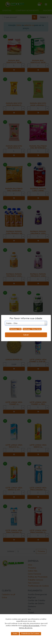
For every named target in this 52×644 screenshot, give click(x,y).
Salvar (26, 335)
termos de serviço (26, 628)
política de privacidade (31, 626)
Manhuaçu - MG (15, 329)
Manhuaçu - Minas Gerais (32, 329)
